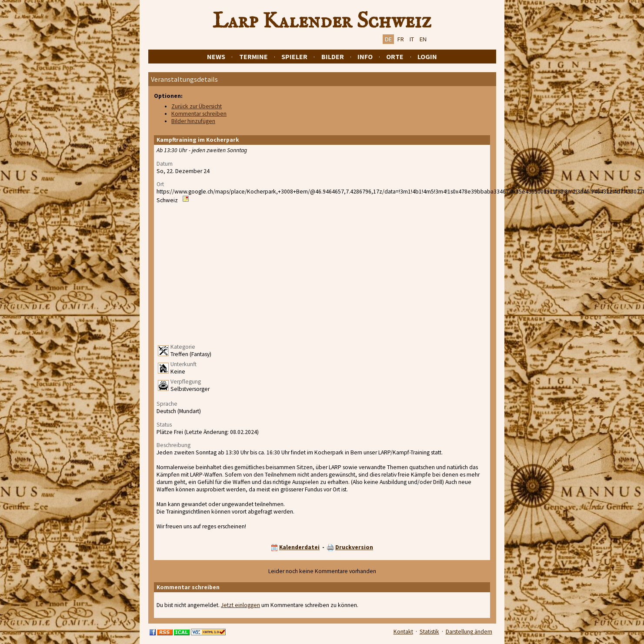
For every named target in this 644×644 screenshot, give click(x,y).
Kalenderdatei (299, 547)
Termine (254, 57)
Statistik (429, 632)
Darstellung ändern (469, 632)
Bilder (333, 57)
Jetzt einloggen (240, 605)
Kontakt (403, 632)
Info (365, 57)
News (216, 57)
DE (388, 39)
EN (423, 39)
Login (427, 57)
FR (401, 39)
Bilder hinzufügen (193, 121)
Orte (395, 57)
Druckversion (354, 547)
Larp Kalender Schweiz (322, 21)
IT (412, 39)
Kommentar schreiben (199, 114)
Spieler (294, 57)
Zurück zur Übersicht (197, 106)
